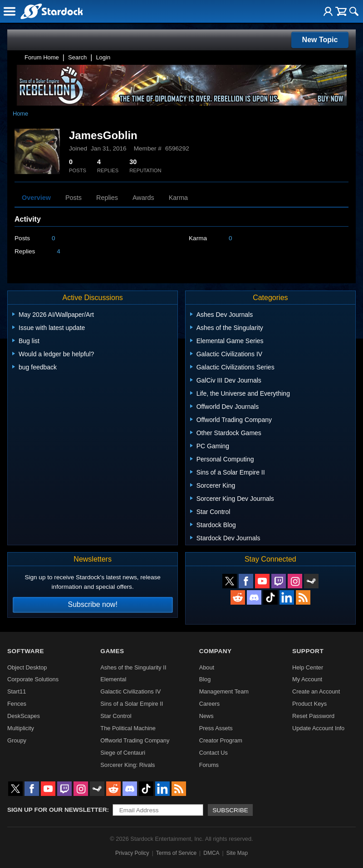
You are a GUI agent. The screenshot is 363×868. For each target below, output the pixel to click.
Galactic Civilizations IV (130, 691)
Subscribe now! (92, 604)
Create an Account (316, 691)
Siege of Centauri (123, 753)
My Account (307, 679)
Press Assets (216, 728)
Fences (17, 704)
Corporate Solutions (33, 679)
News (206, 716)
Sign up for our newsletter (57, 810)
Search (77, 57)
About (207, 667)
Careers (210, 704)
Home (20, 114)
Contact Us (213, 753)
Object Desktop (27, 667)
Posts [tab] (74, 198)
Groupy (17, 740)
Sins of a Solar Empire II (132, 704)
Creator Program (221, 740)
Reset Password (313, 716)
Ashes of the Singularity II (133, 667)
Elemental (113, 679)
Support (308, 651)
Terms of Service (176, 853)
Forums (209, 765)
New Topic (320, 40)
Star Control (116, 716)
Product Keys (309, 704)
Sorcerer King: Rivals (128, 765)
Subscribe (230, 810)
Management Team (224, 691)
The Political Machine (128, 728)
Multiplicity (21, 728)
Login (103, 57)
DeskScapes (24, 716)
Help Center (308, 667)
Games (112, 651)
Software (26, 651)
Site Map (237, 853)
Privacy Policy (132, 853)
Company (216, 651)
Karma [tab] (178, 198)
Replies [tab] (107, 198)
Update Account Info (318, 728)
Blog (205, 679)
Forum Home (42, 57)
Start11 (17, 691)
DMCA (211, 853)
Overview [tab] (36, 198)
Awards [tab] (143, 198)
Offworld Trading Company (135, 740)
